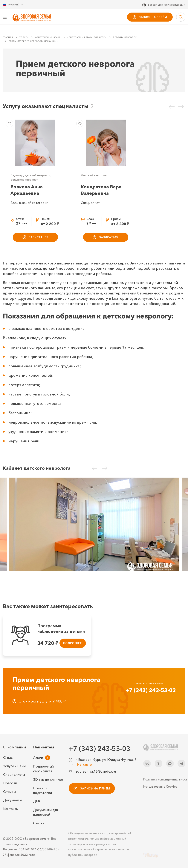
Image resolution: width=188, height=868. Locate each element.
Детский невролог (125, 38)
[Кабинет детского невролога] (94, 525)
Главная (8, 38)
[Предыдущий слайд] (172, 107)
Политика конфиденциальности (164, 779)
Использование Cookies (160, 786)
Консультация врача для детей (87, 38)
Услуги (24, 38)
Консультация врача (48, 38)
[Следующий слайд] (181, 107)
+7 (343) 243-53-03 (151, 691)
